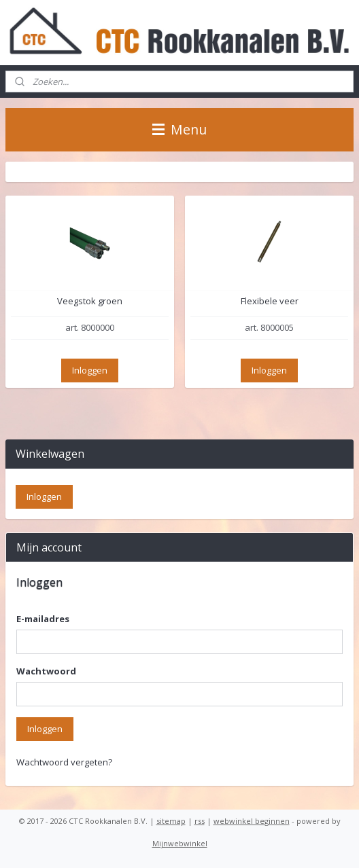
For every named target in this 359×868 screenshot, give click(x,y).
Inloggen (90, 370)
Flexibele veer (270, 302)
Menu (179, 129)
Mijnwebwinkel (180, 843)
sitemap (171, 821)
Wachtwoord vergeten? (64, 762)
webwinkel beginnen (252, 821)
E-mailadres (43, 619)
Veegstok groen (90, 302)
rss (200, 821)
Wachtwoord (46, 671)
